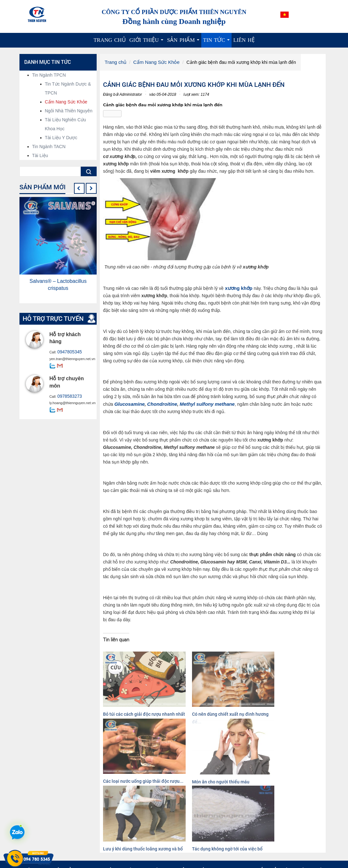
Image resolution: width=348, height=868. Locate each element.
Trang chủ (109, 40)
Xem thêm (112, 859)
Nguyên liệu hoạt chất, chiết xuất (213, 830)
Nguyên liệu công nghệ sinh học (212, 836)
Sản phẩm (184, 42)
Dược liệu (190, 849)
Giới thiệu (147, 42)
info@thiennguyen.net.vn (70, 834)
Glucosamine (128, 403)
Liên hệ (244, 40)
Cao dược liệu (195, 842)
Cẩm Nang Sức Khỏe (153, 62)
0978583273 (67, 396)
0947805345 (67, 352)
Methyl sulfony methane (200, 403)
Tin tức (217, 42)
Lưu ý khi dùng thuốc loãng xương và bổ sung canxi (127, 766)
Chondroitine (159, 403)
